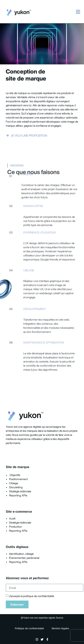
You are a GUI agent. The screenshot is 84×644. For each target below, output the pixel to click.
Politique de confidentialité (29, 628)
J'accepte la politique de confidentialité (31, 596)
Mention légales (60, 628)
